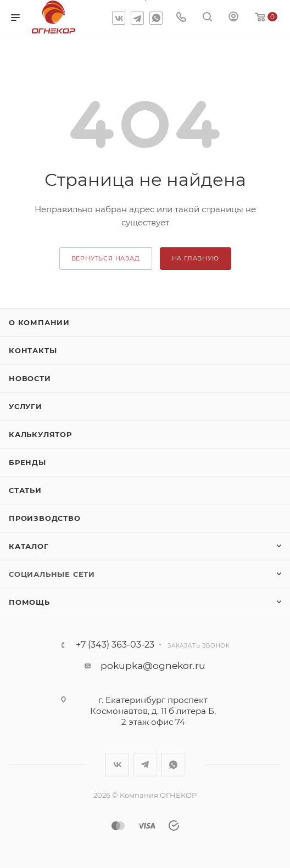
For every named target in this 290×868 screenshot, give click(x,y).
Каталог (29, 546)
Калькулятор (40, 434)
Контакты (33, 350)
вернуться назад (106, 258)
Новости (30, 378)
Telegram (137, 18)
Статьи (25, 490)
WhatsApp (156, 18)
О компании (39, 322)
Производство (45, 518)
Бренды (27, 462)
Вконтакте (119, 18)
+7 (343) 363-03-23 (115, 645)
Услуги (26, 406)
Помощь (29, 602)
